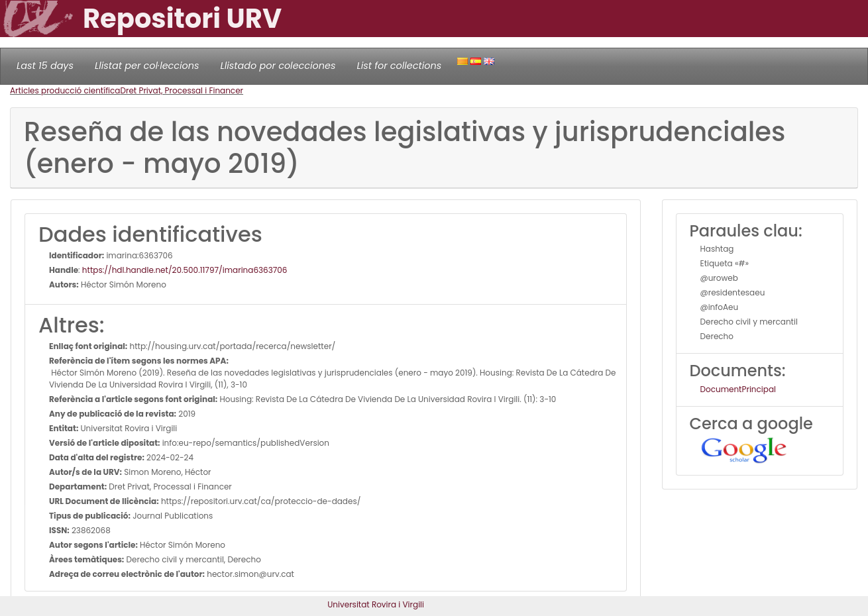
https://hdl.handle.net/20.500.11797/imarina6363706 (185, 270)
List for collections (399, 66)
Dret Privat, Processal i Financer (182, 90)
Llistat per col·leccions (147, 66)
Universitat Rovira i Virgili (376, 604)
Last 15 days (45, 66)
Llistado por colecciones (278, 66)
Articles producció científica (65, 90)
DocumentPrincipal (738, 389)
